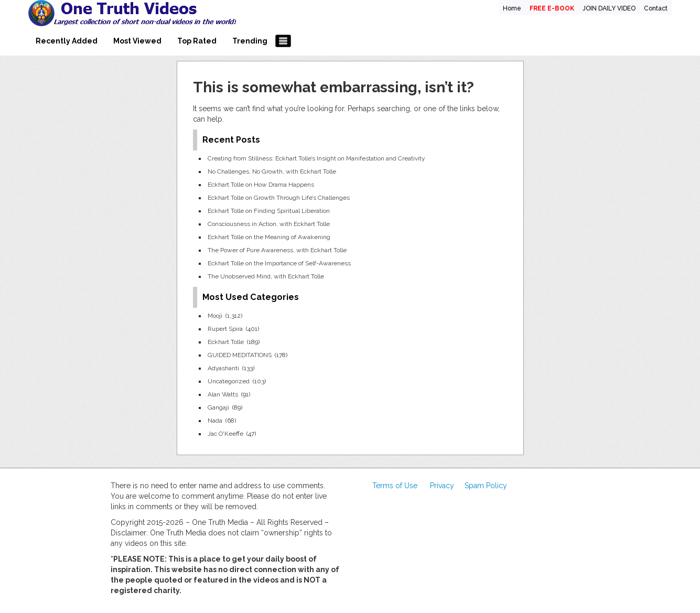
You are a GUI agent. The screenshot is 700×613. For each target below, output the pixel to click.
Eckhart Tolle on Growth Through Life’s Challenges (279, 198)
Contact (656, 8)
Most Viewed (137, 41)
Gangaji (218, 407)
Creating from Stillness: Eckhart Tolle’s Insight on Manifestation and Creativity (316, 158)
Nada (215, 421)
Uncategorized (229, 381)
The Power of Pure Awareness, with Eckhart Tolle (277, 250)
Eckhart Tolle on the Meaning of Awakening (269, 237)
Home (512, 8)
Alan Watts (223, 394)
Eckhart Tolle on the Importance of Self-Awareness (279, 263)
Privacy (442, 486)
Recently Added (67, 41)
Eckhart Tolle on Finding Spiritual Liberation (269, 211)
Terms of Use (395, 486)
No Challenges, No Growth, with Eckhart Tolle (272, 171)
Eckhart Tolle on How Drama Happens (261, 185)
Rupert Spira (225, 329)
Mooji (215, 316)
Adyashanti (223, 368)
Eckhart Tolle (226, 342)
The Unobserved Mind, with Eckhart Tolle (266, 276)
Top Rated (197, 41)
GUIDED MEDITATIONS (240, 355)
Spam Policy (486, 486)
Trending (250, 41)
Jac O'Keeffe (225, 434)
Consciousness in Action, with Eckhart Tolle (269, 224)
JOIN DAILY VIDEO (609, 8)
